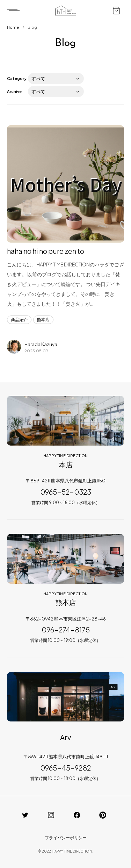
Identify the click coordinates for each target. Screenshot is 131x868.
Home (13, 27)
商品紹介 (19, 320)
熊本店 (43, 320)
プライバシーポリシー (66, 838)
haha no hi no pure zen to (46, 251)
